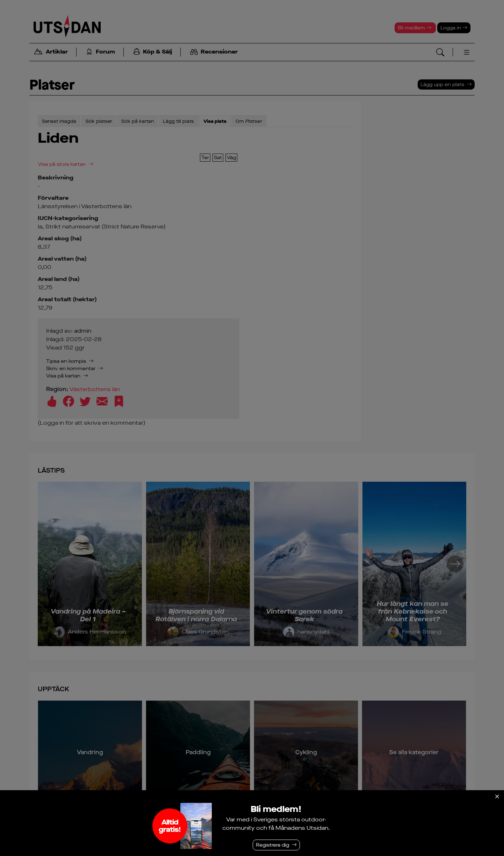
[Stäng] (497, 797)
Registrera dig (272, 845)
